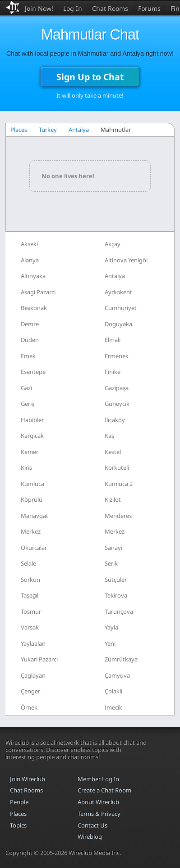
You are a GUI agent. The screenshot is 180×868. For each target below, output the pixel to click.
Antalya (79, 130)
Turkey (48, 130)
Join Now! (39, 8)
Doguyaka (118, 324)
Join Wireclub (28, 779)
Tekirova (116, 595)
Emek (28, 356)
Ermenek (117, 356)
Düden (30, 340)
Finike (113, 372)
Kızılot (113, 499)
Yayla (111, 627)
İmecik (113, 707)
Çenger (30, 691)
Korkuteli (117, 468)
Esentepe (33, 372)
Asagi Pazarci (38, 292)
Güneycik (117, 404)
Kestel (113, 452)
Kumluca (32, 484)
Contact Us (92, 825)
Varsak (30, 627)
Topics (18, 825)
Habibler (32, 420)
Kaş (110, 436)
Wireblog (90, 837)
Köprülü (32, 499)
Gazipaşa (117, 388)
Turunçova (119, 612)
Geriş (28, 404)
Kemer (30, 452)
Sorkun (30, 580)
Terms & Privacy (99, 814)
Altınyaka (33, 276)
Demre (30, 324)
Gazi (26, 388)
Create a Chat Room (104, 790)
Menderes (118, 516)
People (19, 802)
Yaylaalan (33, 643)
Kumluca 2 (119, 484)
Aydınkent (118, 292)
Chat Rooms (110, 8)
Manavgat (35, 516)
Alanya (30, 260)
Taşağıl (30, 595)
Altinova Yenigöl (126, 260)
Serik (111, 563)
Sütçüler (116, 580)
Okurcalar (34, 548)
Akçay (113, 244)
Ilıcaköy (115, 420)
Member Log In (98, 779)
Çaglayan (33, 675)
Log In (73, 8)
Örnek (29, 707)
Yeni (110, 643)
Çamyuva (117, 675)
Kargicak (32, 436)
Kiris (26, 468)
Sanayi (113, 548)
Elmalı (113, 340)
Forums (149, 8)
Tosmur (31, 612)
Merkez (31, 531)
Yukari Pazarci (39, 659)
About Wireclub (98, 802)
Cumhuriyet (121, 308)
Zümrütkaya (121, 659)
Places (19, 130)
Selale (28, 563)
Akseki (29, 244)
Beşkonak (34, 308)
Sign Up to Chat (90, 77)
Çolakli (113, 691)
